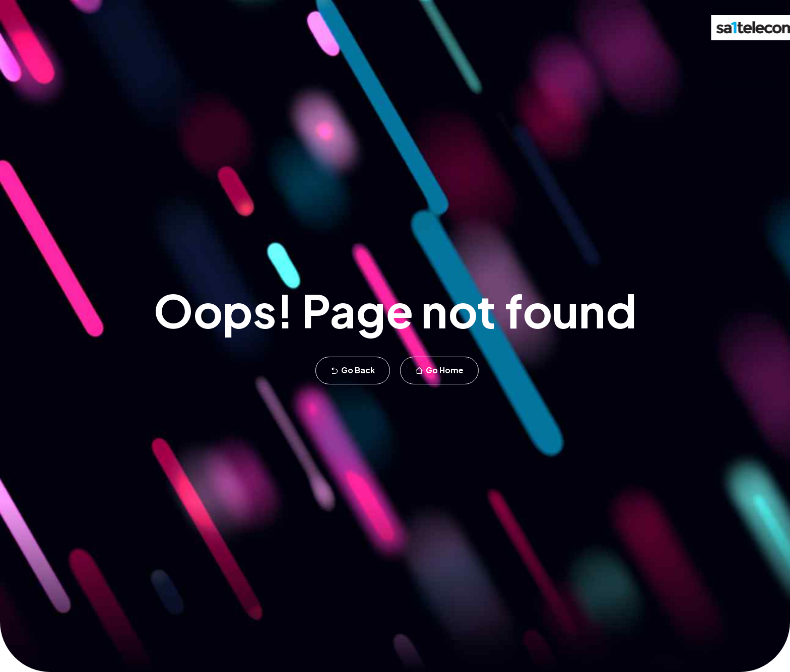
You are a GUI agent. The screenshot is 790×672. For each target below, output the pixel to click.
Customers (469, 56)
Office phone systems (222, 56)
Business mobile (311, 56)
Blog (554, 56)
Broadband (379, 56)
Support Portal (607, 56)
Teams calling (138, 56)
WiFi (424, 56)
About (517, 56)
